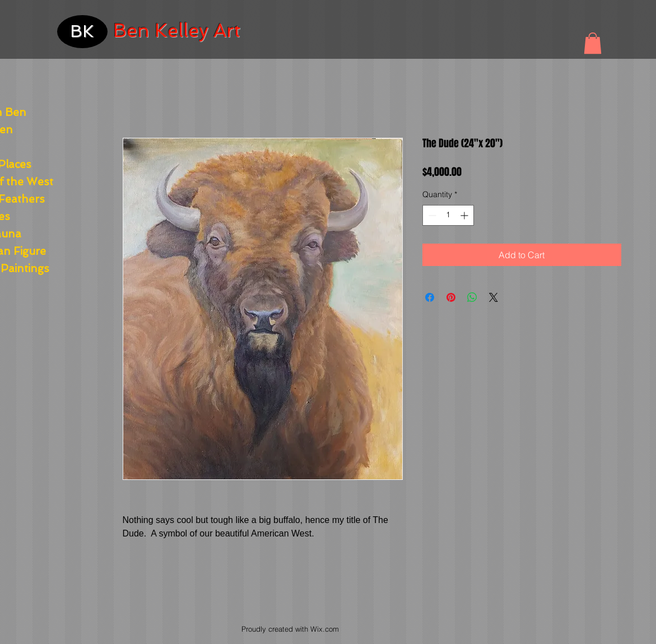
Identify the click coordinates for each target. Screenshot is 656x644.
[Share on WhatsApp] (472, 297)
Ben (131, 31)
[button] (593, 43)
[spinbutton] (448, 215)
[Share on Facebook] (430, 297)
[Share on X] (494, 297)
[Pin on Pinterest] (451, 297)
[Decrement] (431, 215)
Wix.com (325, 629)
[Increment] (465, 215)
